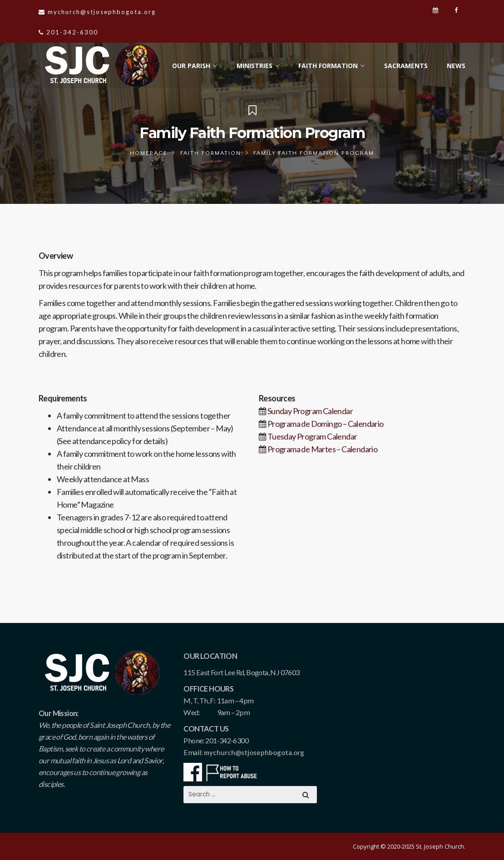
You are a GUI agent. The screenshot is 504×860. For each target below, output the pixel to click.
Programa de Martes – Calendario (322, 449)
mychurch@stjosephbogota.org (254, 752)
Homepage (149, 153)
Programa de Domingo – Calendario (326, 424)
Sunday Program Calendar (310, 411)
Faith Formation (211, 153)
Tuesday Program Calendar (312, 436)
